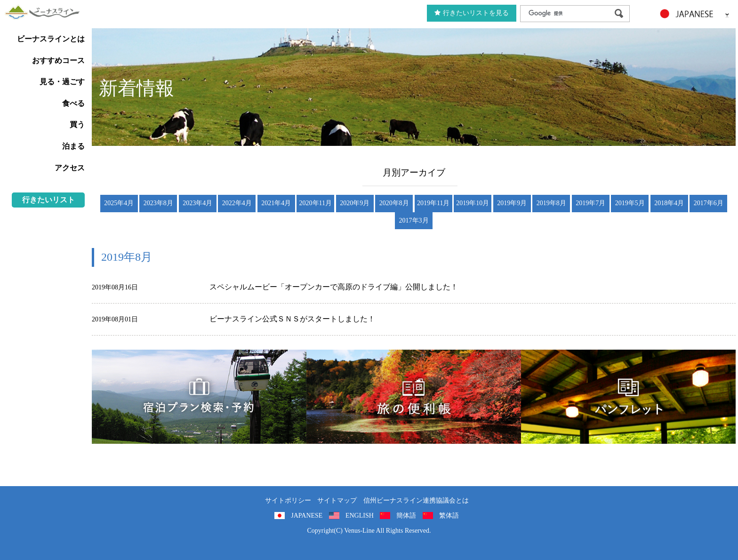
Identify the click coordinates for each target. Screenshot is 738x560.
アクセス (70, 168)
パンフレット (628, 397)
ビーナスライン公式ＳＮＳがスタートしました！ (292, 319)
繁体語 (449, 516)
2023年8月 (158, 203)
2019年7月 (590, 203)
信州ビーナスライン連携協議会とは (416, 500)
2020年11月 (316, 203)
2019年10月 (473, 203)
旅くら (199, 397)
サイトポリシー (288, 500)
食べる (73, 103)
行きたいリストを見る (472, 13)
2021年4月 (276, 203)
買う (77, 124)
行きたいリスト (48, 200)
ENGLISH (360, 516)
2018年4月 (669, 203)
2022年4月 (237, 203)
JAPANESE (307, 516)
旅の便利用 (414, 397)
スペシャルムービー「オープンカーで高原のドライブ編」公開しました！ (334, 287)
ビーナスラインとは (51, 39)
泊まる (73, 146)
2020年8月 (394, 203)
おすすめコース (58, 60)
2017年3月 (414, 220)
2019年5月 (630, 203)
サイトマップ (337, 500)
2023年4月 (197, 203)
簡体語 (406, 516)
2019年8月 (551, 203)
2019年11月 (433, 203)
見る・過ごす (62, 82)
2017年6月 (709, 203)
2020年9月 (355, 203)
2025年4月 (119, 203)
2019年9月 (512, 203)
